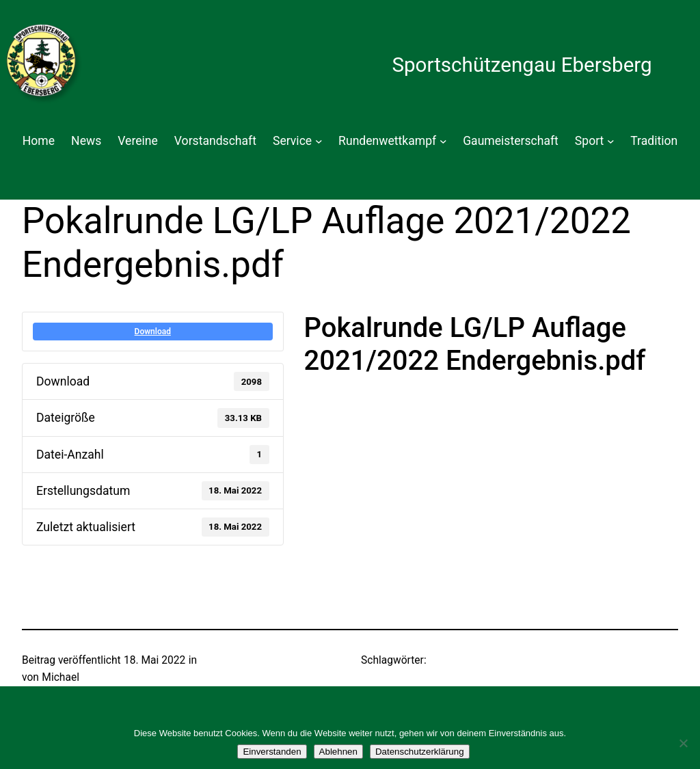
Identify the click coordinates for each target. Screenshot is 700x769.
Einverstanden (272, 752)
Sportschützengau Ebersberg (522, 65)
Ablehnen (338, 752)
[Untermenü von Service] (319, 141)
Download (153, 332)
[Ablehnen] (683, 743)
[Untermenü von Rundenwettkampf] (443, 141)
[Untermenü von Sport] (611, 141)
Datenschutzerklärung (420, 752)
